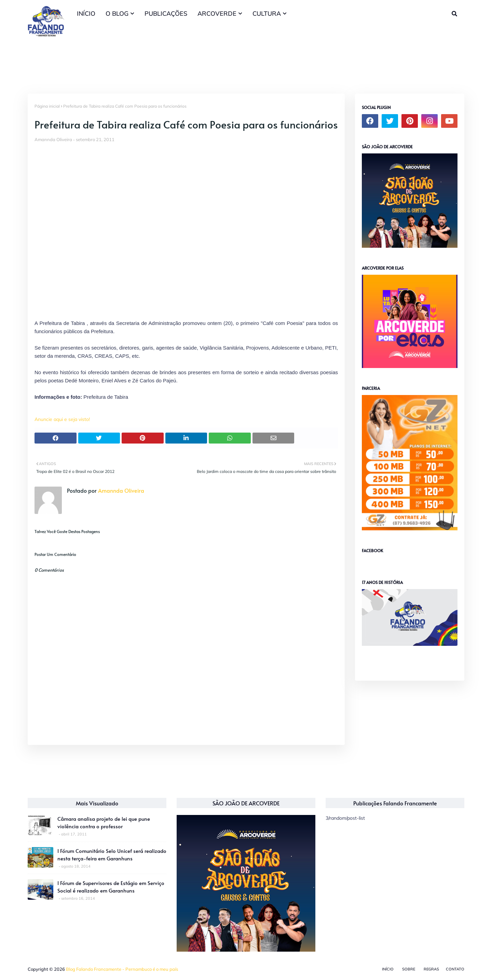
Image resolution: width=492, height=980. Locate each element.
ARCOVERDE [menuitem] (217, 13)
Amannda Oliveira (53, 139)
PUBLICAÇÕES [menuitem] (166, 13)
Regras (431, 969)
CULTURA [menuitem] (267, 13)
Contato (455, 969)
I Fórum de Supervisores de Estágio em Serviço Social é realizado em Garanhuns (111, 887)
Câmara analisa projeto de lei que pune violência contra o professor (104, 822)
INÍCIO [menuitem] (86, 13)
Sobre (409, 969)
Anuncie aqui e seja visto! (62, 419)
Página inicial (47, 106)
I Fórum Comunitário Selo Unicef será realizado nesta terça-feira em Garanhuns (112, 855)
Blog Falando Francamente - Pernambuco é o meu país (122, 969)
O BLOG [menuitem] (117, 13)
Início (388, 969)
